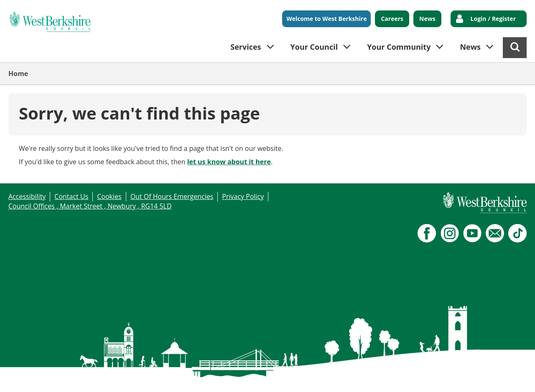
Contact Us (71, 196)
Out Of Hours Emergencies (172, 196)
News (427, 19)
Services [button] (246, 47)
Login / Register (493, 19)
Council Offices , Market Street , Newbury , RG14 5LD (90, 206)
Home (18, 74)
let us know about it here (229, 162)
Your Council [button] (314, 47)
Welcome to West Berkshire (326, 19)
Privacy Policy (243, 196)
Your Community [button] (399, 47)
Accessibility (27, 196)
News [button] (470, 47)
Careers (392, 19)
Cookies (109, 196)
